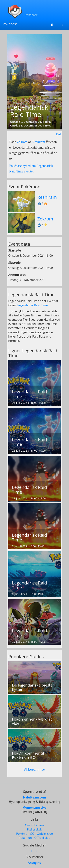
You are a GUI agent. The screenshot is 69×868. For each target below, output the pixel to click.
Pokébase (10, 24)
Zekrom (22, 142)
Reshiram (39, 142)
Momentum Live (34, 808)
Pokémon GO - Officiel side (34, 834)
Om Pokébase (34, 825)
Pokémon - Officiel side (34, 838)
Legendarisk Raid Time (32, 305)
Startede (15, 250)
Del (58, 134)
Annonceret (17, 275)
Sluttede (14, 263)
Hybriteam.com (35, 797)
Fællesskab (34, 829)
